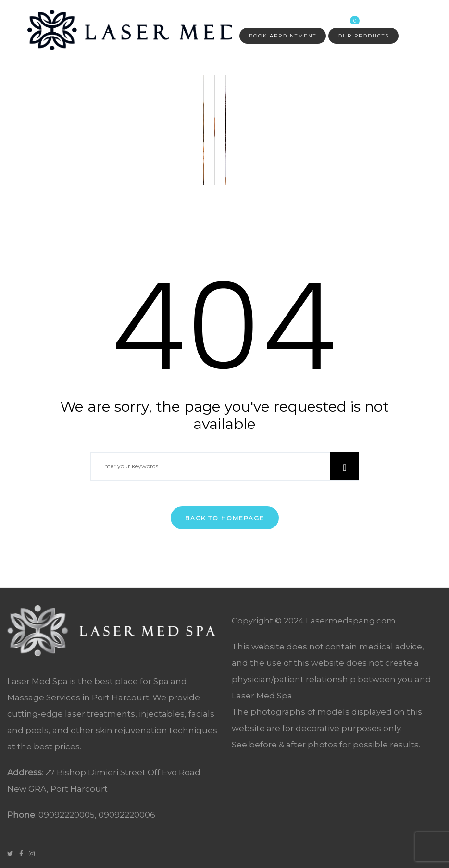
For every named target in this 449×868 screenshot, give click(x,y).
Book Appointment (283, 36)
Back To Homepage (225, 518)
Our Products (363, 36)
